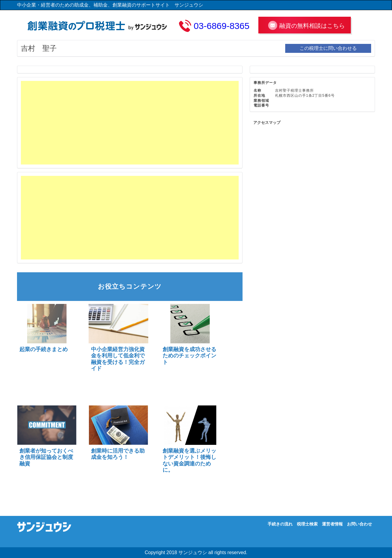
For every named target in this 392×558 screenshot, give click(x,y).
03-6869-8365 (222, 26)
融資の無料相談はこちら (312, 26)
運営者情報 (332, 524)
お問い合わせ (359, 524)
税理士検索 (307, 524)
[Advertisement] (130, 123)
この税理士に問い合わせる (328, 48)
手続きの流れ (280, 524)
